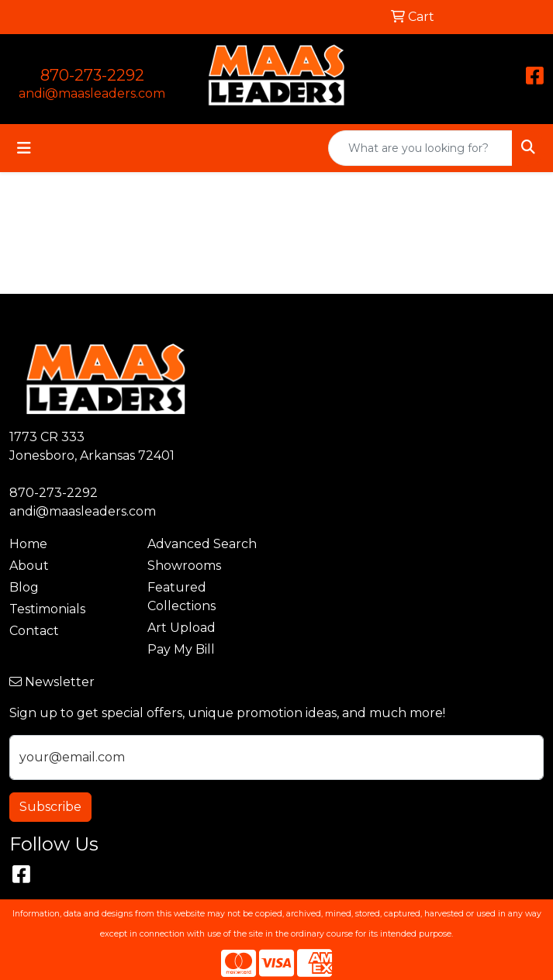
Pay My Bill (181, 649)
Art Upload (181, 628)
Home (28, 544)
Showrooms (184, 566)
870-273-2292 (92, 75)
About (29, 566)
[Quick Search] (420, 148)
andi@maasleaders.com (92, 93)
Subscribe (50, 807)
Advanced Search (202, 544)
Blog (24, 587)
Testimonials (47, 609)
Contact (34, 631)
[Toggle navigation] (24, 148)
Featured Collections (181, 597)
